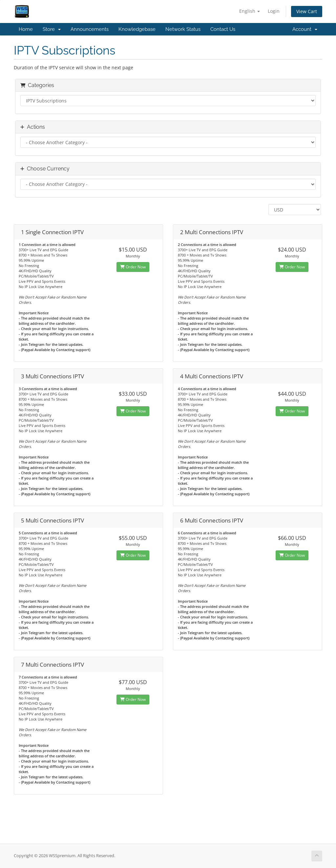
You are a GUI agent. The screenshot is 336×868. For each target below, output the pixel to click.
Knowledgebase (137, 29)
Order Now (133, 267)
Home (26, 29)
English (250, 11)
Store (52, 29)
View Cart (307, 11)
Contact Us (223, 29)
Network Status (183, 29)
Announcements (90, 29)
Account (305, 29)
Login (274, 11)
